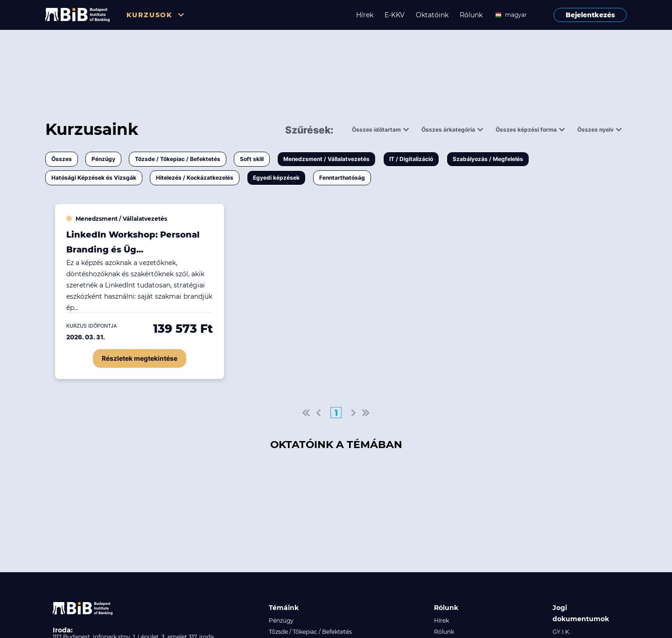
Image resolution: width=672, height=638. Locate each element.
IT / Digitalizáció (411, 159)
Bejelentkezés (590, 15)
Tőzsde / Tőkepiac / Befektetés (178, 159)
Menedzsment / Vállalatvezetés (326, 159)
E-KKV (395, 15)
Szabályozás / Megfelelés (488, 159)
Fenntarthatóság (342, 178)
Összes (62, 159)
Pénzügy (103, 159)
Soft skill (252, 159)
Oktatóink (432, 15)
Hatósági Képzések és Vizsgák (94, 178)
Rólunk (471, 15)
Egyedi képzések (276, 178)
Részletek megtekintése (140, 358)
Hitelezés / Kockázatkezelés (195, 178)
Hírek (365, 15)
